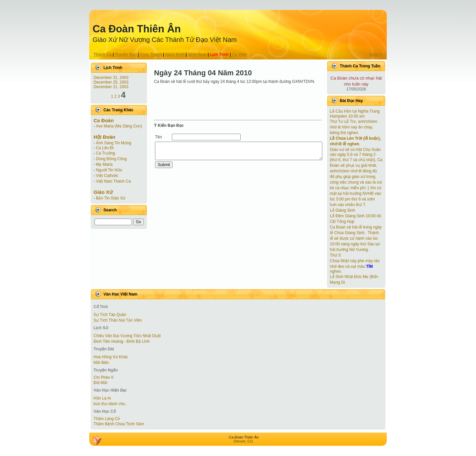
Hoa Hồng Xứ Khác (111, 357)
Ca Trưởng (105, 153)
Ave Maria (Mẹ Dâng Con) (119, 126)
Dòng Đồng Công (111, 159)
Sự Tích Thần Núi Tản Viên (118, 320)
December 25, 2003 (111, 82)
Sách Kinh (175, 54)
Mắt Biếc (101, 363)
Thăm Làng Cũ (107, 419)
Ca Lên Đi (105, 148)
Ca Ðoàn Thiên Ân (137, 29)
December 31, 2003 (111, 78)
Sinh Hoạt (197, 54)
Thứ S (335, 255)
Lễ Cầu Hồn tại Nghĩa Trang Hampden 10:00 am (355, 114)
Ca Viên (239, 54)
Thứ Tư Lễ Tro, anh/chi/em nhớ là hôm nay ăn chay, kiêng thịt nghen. (354, 127)
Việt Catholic (107, 176)
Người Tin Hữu (109, 170)
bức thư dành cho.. (110, 404)
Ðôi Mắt (100, 383)
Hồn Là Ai (102, 398)
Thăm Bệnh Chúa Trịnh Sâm (119, 424)
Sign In (376, 54)
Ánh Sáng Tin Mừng (114, 143)
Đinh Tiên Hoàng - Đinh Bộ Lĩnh (122, 341)
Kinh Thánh (151, 54)
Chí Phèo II (103, 377)
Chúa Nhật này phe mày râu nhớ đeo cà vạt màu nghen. (355, 266)
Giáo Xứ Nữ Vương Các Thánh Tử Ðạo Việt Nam (165, 40)
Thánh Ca (103, 54)
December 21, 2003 (111, 87)
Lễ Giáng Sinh (342, 210)
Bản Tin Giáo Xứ (111, 198)
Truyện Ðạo (126, 54)
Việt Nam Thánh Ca (113, 181)
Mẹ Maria (104, 164)
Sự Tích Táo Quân (110, 315)
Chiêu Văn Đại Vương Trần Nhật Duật (127, 336)
